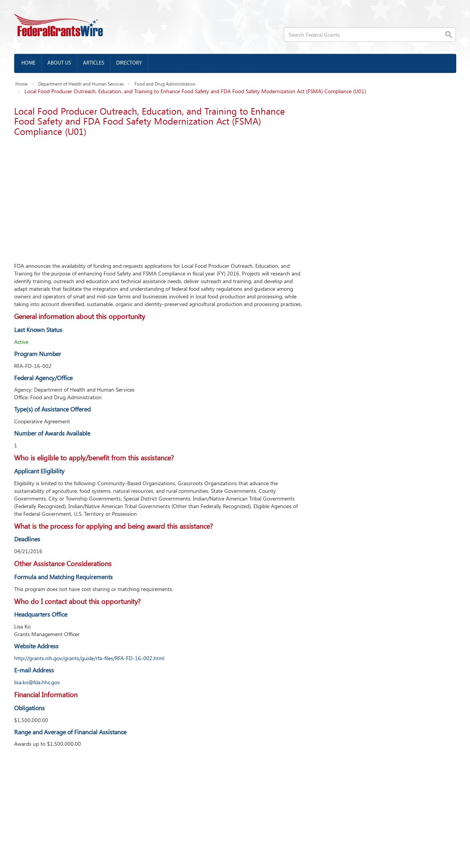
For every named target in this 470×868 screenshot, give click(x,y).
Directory (129, 63)
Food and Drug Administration (165, 84)
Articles (94, 63)
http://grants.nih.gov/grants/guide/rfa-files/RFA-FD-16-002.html (89, 658)
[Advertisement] (160, 197)
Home (28, 63)
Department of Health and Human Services (81, 84)
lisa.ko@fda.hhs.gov (37, 682)
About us (59, 63)
